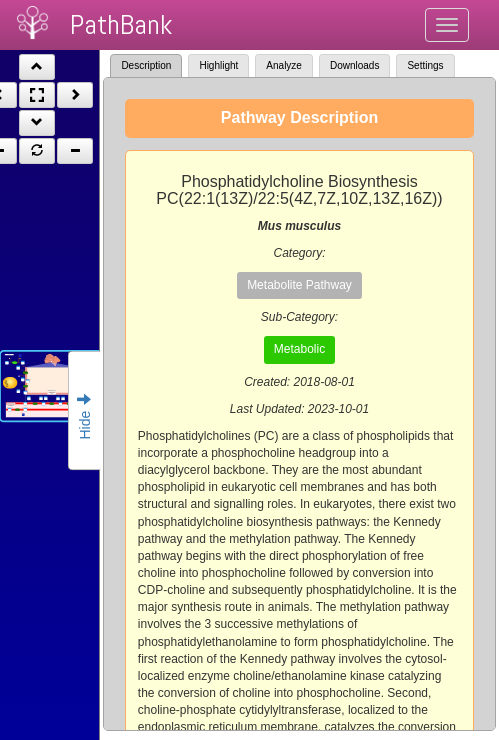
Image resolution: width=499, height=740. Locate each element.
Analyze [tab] (284, 65)
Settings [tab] (425, 65)
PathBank (121, 24)
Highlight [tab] (218, 65)
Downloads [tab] (354, 65)
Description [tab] (146, 65)
